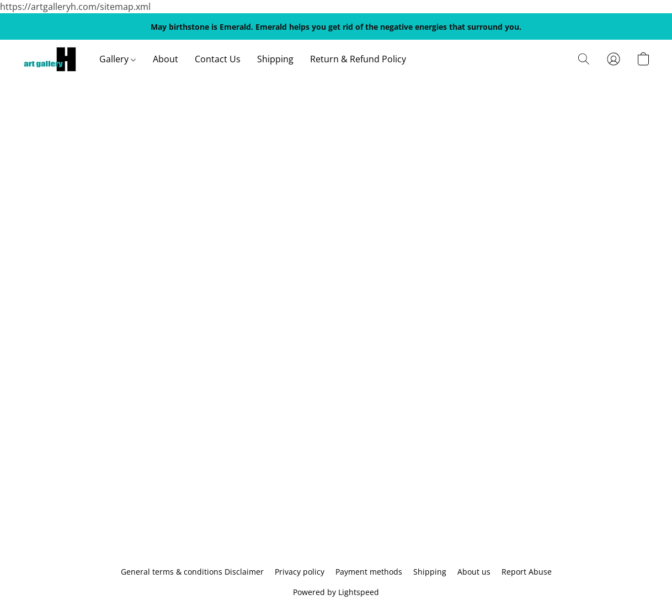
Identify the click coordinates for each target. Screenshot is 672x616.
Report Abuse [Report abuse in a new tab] (527, 572)
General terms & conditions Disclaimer (192, 572)
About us (474, 572)
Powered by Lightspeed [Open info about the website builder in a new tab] (336, 592)
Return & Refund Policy (358, 59)
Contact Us (218, 59)
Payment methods (369, 572)
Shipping (275, 59)
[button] (50, 59)
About (166, 59)
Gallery (118, 59)
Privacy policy (300, 572)
